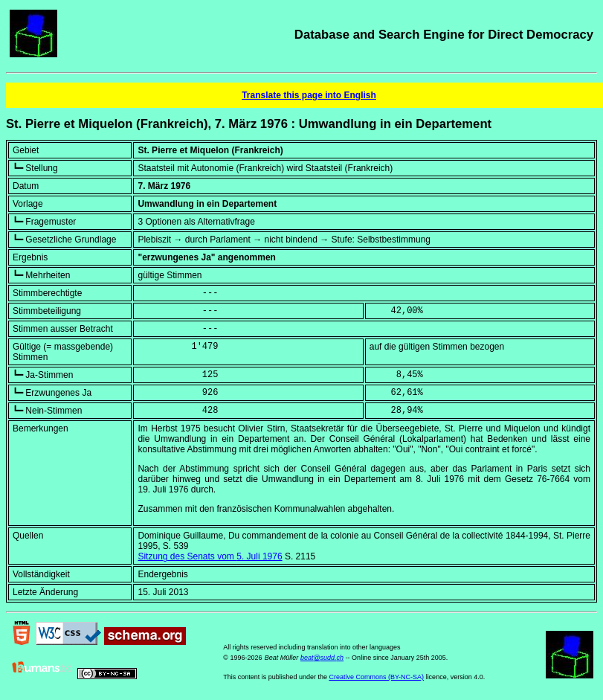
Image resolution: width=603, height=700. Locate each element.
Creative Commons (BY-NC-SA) (376, 677)
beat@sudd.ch (322, 658)
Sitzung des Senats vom (210, 556)
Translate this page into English (309, 95)
